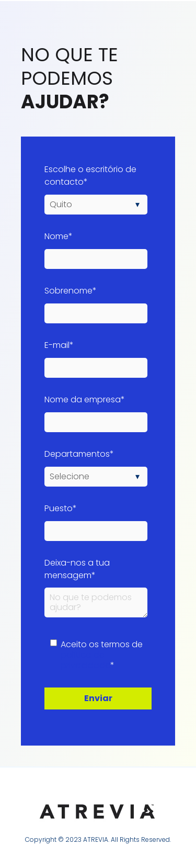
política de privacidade (85, 660)
